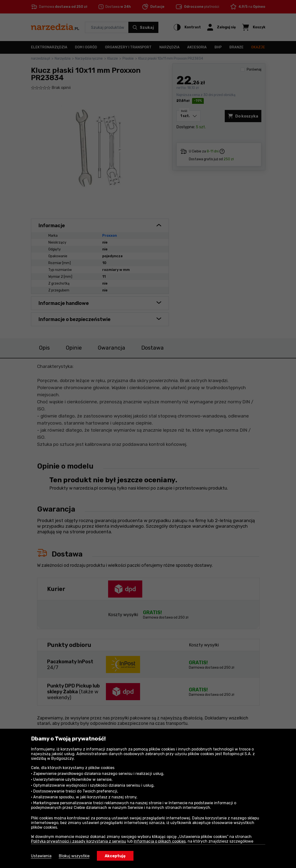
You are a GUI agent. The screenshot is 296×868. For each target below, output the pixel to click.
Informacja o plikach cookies (160, 841)
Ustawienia (41, 856)
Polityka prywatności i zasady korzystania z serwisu (79, 841)
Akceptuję (115, 856)
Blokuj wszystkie (74, 856)
